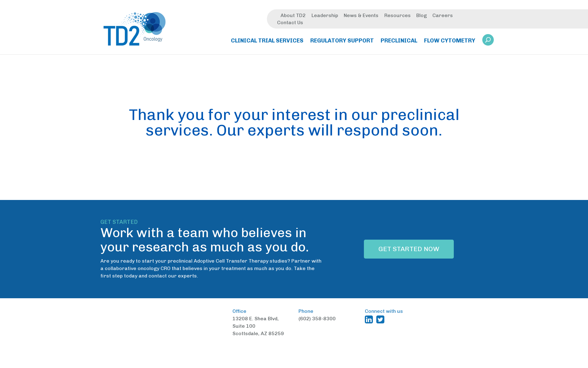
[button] (488, 41)
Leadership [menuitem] (325, 16)
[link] (488, 43)
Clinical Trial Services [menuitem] (267, 42)
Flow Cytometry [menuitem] (450, 42)
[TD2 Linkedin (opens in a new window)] (370, 319)
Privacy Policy (396, 363)
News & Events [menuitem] (361, 16)
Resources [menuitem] (398, 16)
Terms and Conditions (349, 363)
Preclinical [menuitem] (399, 42)
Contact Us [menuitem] (290, 23)
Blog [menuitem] (422, 16)
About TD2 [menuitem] (293, 16)
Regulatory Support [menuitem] (342, 42)
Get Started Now (409, 249)
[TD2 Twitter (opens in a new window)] (382, 319)
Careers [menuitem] (443, 16)
